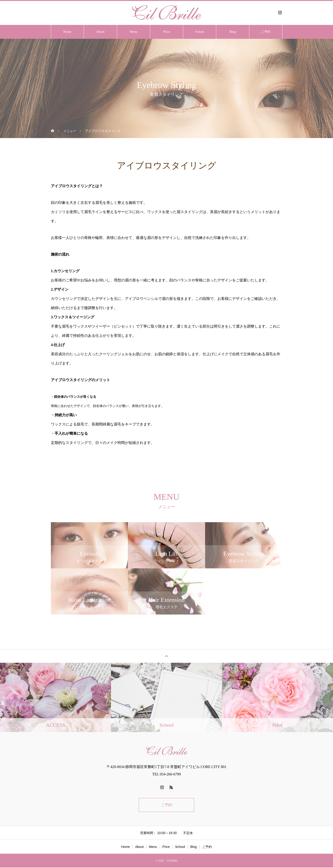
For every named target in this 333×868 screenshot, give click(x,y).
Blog (233, 32)
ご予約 (266, 32)
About (100, 32)
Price (167, 32)
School (199, 32)
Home (67, 32)
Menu (134, 32)
